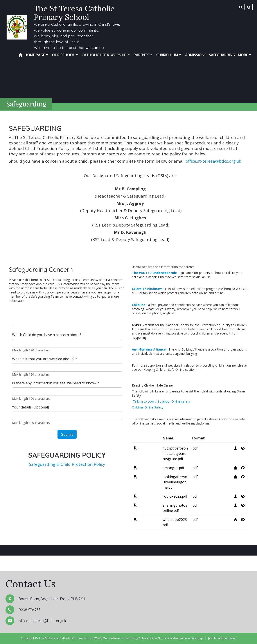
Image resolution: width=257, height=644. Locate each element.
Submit (67, 434)
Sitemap (197, 638)
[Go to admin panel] (222, 638)
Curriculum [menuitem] (169, 55)
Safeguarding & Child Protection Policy (67, 464)
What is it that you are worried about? (45, 359)
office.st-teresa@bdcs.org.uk (213, 161)
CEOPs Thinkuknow (147, 289)
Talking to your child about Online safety (161, 401)
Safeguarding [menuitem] (222, 55)
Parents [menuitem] (144, 55)
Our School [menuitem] (66, 55)
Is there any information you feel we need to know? (56, 383)
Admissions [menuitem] (196, 55)
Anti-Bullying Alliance (149, 349)
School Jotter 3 (149, 638)
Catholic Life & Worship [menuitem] (106, 55)
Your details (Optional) (31, 407)
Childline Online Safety (148, 407)
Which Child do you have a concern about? (48, 335)
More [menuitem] (245, 55)
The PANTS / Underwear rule (154, 273)
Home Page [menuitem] (37, 55)
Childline (139, 305)
